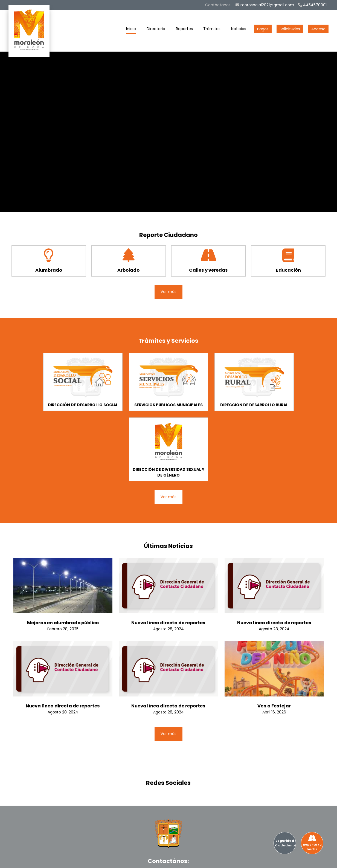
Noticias (239, 30)
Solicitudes (290, 29)
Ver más (168, 292)
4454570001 (312, 5)
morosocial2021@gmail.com (265, 5)
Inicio (131, 30)
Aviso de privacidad (306, 860)
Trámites (212, 30)
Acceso (318, 29)
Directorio (156, 30)
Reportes (184, 30)
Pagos (263, 29)
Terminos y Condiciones (260, 860)
